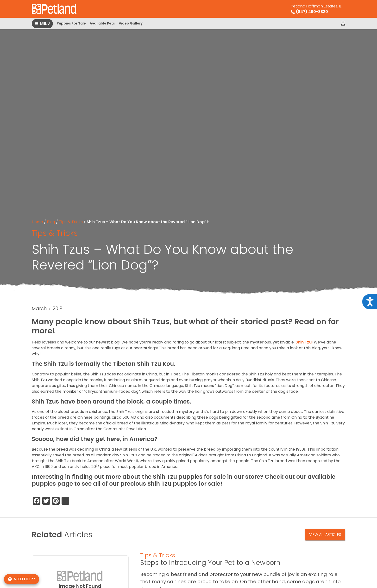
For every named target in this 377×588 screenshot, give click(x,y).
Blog (51, 222)
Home (37, 222)
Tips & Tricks (71, 222)
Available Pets (102, 23)
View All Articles (325, 535)
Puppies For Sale (71, 23)
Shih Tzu (304, 342)
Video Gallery (131, 23)
